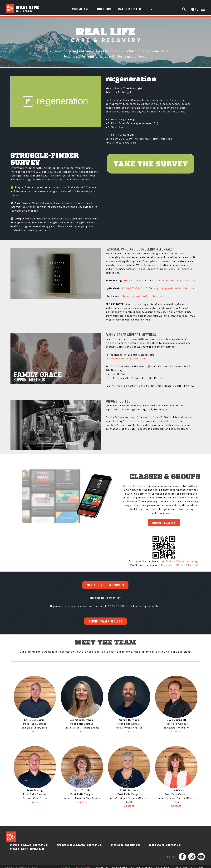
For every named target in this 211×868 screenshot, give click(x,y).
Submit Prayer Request (106, 622)
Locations (105, 9)
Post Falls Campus (27, 846)
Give (153, 9)
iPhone (181, 566)
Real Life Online (186, 846)
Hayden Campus (149, 846)
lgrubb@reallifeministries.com (176, 288)
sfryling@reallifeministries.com (176, 280)
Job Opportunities (122, 865)
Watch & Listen (131, 9)
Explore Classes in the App (182, 562)
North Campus (113, 846)
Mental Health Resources (105, 586)
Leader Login (181, 865)
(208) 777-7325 (132, 288)
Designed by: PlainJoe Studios (21, 865)
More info (167, 566)
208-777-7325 (132, 280)
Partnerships (163, 865)
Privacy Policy (144, 865)
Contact (35, 733)
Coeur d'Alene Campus (72, 846)
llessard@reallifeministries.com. (126, 358)
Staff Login (197, 865)
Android (193, 566)
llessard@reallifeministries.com (142, 296)
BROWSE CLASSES (164, 523)
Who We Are (81, 9)
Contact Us (102, 865)
